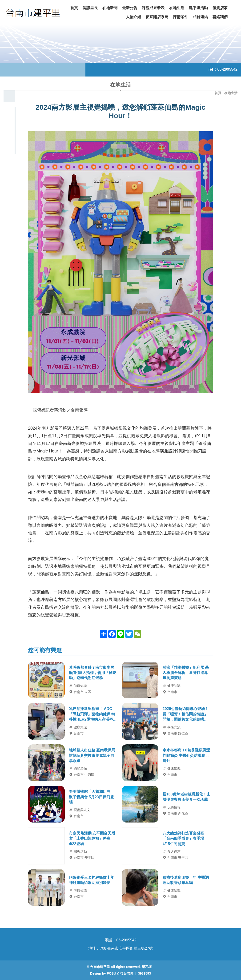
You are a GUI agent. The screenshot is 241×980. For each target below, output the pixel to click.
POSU (112, 973)
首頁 (218, 93)
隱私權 (147, 967)
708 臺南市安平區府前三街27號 (127, 948)
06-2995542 (227, 69)
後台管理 (127, 973)
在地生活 (231, 93)
